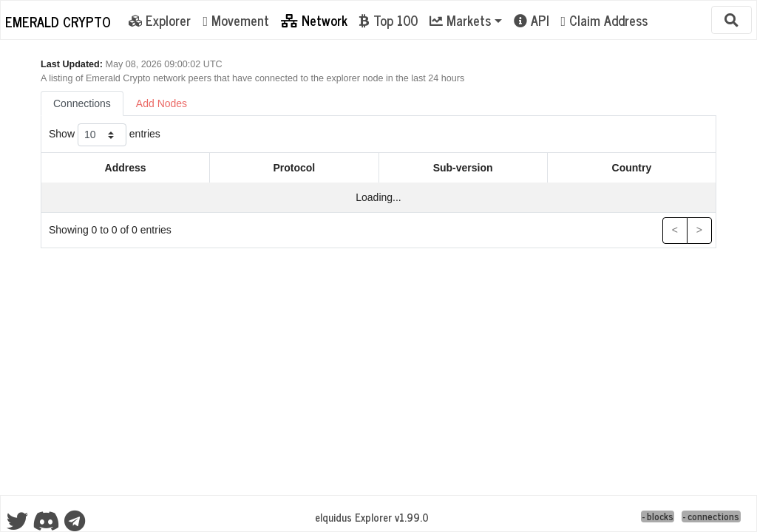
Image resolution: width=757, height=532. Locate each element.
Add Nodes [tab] (162, 103)
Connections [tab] (82, 103)
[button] (466, 20)
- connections (711, 517)
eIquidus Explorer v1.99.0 (372, 517)
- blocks (658, 517)
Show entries (105, 135)
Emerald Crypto (58, 21)
